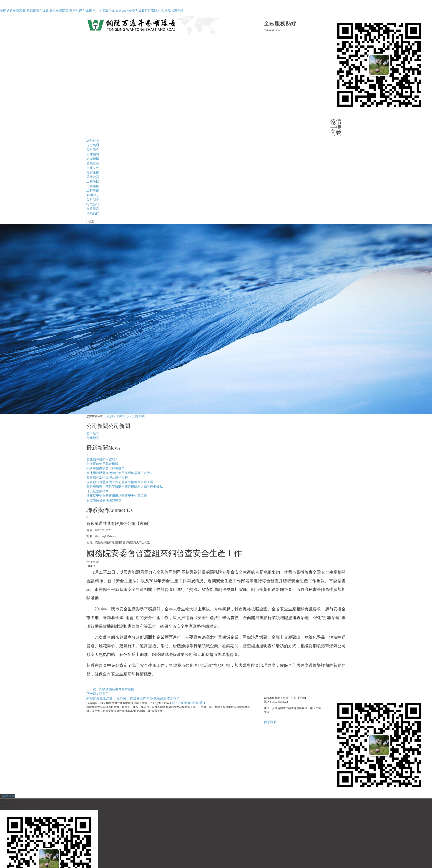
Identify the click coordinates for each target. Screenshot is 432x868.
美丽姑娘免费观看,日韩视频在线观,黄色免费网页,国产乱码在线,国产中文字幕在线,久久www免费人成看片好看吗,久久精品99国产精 (92, 11)
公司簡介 (93, 150)
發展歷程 (93, 163)
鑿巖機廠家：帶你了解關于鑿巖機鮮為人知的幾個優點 (125, 487)
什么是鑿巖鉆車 (98, 491)
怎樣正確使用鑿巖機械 (102, 464)
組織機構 (93, 159)
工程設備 (93, 191)
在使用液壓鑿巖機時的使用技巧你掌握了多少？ (120, 473)
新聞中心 (93, 195)
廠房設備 (93, 172)
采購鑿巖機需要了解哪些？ (105, 468)
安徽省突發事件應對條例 (104, 500)
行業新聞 (93, 204)
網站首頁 (93, 141)
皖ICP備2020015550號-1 (189, 703)
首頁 (110, 416)
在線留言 (93, 209)
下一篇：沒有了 (98, 694)
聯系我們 (93, 213)
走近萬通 (93, 145)
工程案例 (93, 186)
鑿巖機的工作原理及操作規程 (107, 478)
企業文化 (93, 168)
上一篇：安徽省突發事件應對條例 (110, 689)
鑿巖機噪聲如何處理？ (102, 459)
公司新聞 (93, 200)
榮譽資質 (93, 177)
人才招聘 (93, 154)
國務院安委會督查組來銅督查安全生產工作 (117, 496)
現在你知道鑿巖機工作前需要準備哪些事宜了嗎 (120, 482)
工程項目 (93, 182)
